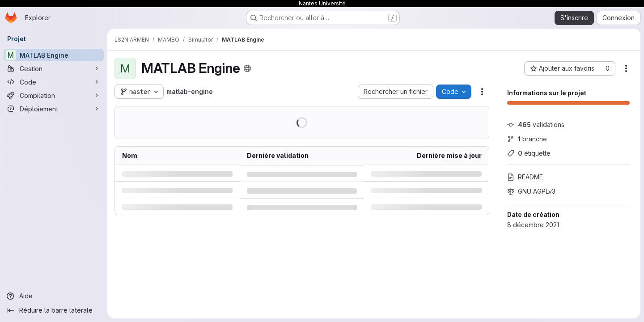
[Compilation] (54, 95)
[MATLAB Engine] (54, 55)
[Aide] (54, 296)
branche (527, 139)
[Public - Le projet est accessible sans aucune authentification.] (247, 68)
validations (536, 125)
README (525, 177)
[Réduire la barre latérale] (54, 310)
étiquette (529, 153)
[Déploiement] (54, 109)
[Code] (54, 82)
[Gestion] (54, 68)
